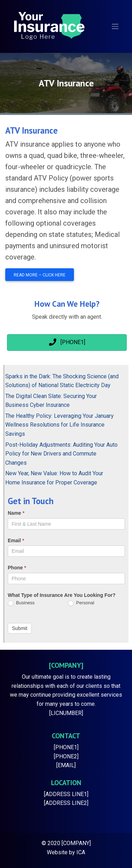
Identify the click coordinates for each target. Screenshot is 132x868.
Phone (17, 568)
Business (21, 603)
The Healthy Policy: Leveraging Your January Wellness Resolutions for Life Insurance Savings (59, 425)
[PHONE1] (66, 747)
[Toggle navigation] (115, 26)
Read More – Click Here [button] (40, 275)
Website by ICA (66, 852)
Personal (81, 603)
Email (16, 540)
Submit (20, 628)
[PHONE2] (66, 756)
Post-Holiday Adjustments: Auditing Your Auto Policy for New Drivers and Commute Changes (61, 454)
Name (16, 513)
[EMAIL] (66, 765)
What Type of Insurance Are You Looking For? (62, 595)
